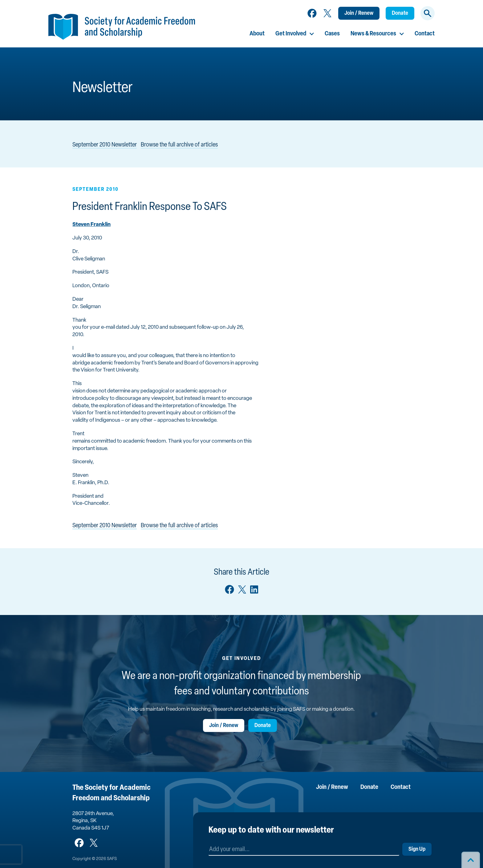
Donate (400, 13)
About (257, 34)
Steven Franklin (91, 225)
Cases (332, 34)
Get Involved (291, 34)
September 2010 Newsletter (105, 145)
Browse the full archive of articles (179, 145)
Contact (425, 34)
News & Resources (373, 34)
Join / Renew (359, 13)
